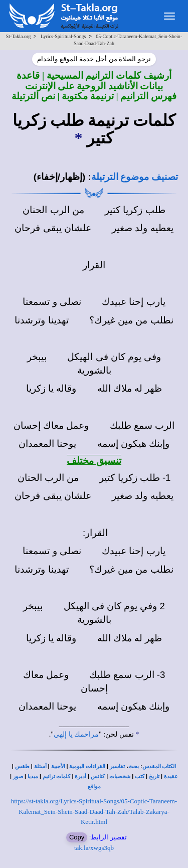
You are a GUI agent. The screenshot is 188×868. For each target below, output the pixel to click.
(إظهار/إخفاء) (60, 177)
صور (18, 776)
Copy (77, 837)
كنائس (98, 776)
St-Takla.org (18, 36)
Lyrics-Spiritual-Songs (63, 36)
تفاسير (117, 766)
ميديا (33, 776)
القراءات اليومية (87, 766)
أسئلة (40, 766)
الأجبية (58, 766)
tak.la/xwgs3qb (94, 848)
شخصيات (120, 776)
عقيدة (171, 776)
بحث (134, 766)
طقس (22, 766)
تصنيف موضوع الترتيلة (135, 177)
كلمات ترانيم (57, 776)
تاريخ (154, 776)
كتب (140, 776)
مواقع (94, 787)
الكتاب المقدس (159, 766)
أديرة (80, 776)
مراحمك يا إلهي (76, 734)
